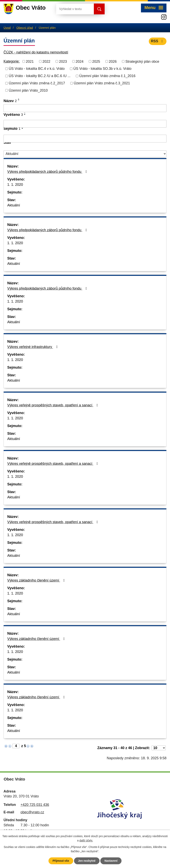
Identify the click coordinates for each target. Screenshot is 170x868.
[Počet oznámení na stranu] (159, 748)
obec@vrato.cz (32, 812)
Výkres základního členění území (37, 580)
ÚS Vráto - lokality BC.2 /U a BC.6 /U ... (40, 76)
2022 (46, 61)
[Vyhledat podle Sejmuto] (85, 139)
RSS (158, 41)
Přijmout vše (61, 861)
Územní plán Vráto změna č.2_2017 (37, 83)
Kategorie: (12, 61)
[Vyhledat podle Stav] (85, 154)
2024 (80, 61)
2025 (96, 61)
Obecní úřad (25, 28)
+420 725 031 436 (35, 805)
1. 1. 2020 (15, 185)
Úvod (7, 28)
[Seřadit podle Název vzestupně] (19, 99)
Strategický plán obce (142, 61)
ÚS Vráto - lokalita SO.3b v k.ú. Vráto (102, 69)
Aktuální (14, 205)
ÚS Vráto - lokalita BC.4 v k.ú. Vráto (37, 69)
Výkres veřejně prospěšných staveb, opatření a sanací (53, 405)
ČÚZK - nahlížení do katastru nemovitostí (36, 52)
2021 (30, 61)
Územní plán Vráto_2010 (28, 90)
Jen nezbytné (87, 861)
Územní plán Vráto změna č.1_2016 (107, 76)
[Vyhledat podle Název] (85, 108)
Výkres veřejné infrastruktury (33, 347)
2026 (113, 61)
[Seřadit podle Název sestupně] (19, 101)
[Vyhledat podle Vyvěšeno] (85, 124)
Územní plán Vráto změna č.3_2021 (102, 83)
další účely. (86, 841)
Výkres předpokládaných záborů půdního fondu (48, 172)
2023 (63, 61)
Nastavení (111, 861)
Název (10, 101)
